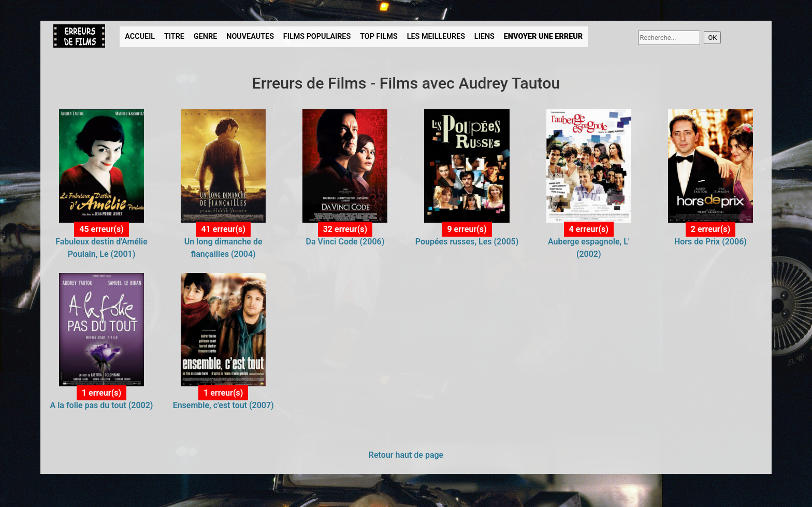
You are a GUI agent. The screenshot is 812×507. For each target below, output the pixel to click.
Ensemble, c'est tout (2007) (223, 405)
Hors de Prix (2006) (711, 242)
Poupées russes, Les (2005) (467, 242)
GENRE (205, 37)
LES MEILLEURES (436, 37)
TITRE (174, 37)
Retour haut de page (406, 455)
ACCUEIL (140, 37)
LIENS (484, 37)
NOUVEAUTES (250, 37)
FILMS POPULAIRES (317, 37)
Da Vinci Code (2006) (345, 242)
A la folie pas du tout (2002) (102, 405)
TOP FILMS (379, 37)
